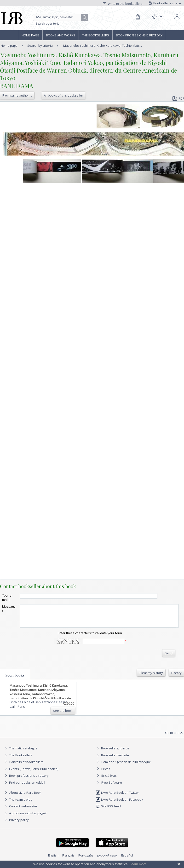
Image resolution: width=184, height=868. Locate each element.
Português (86, 860)
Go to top (175, 737)
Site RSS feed (108, 811)
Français (68, 860)
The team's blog (18, 804)
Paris (21, 711)
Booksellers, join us (112, 753)
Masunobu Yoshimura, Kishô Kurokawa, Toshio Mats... (103, 46)
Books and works (61, 35)
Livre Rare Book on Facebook (119, 804)
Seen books (15, 679)
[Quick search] (61, 17)
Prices (106, 773)
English (53, 860)
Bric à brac (109, 780)
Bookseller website (112, 759)
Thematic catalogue (20, 753)
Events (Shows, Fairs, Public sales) (31, 773)
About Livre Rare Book (25, 797)
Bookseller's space (165, 3)
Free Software (112, 787)
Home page (30, 35)
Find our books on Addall (24, 787)
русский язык (107, 860)
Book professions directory (139, 35)
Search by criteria (48, 24)
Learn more (138, 864)
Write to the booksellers (123, 4)
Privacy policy (16, 824)
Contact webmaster (20, 811)
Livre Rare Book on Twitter (117, 797)
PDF (178, 98)
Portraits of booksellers (26, 766)
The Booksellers (96, 35)
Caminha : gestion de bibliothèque (126, 766)
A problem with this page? (25, 817)
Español (127, 860)
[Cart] (138, 17)
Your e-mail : (7, 598)
